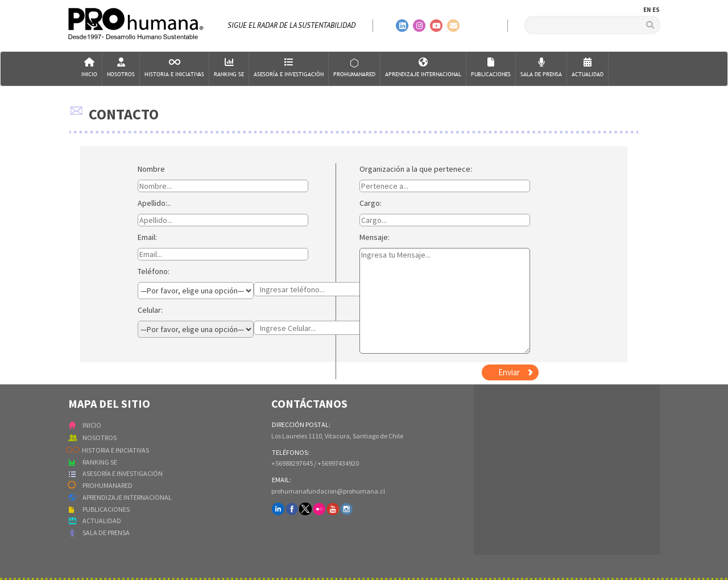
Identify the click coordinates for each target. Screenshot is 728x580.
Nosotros (121, 68)
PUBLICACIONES (106, 509)
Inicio (89, 68)
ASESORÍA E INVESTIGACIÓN (123, 473)
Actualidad (588, 68)
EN (647, 10)
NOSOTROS (100, 438)
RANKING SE (100, 462)
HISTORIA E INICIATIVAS (115, 450)
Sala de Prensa (541, 68)
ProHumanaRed (354, 68)
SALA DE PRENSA (106, 533)
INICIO (92, 425)
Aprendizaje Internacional (423, 68)
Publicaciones (491, 68)
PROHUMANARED (107, 485)
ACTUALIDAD (102, 521)
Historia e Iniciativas (174, 68)
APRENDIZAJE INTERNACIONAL (127, 497)
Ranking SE (229, 68)
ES (656, 10)
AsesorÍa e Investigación (289, 68)
